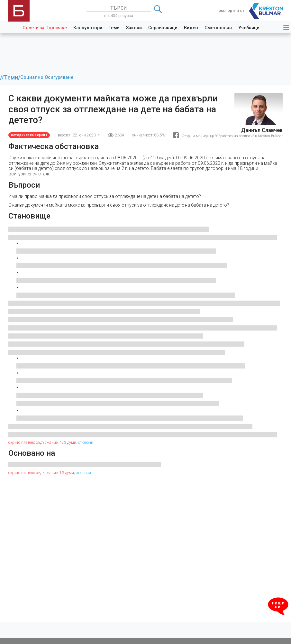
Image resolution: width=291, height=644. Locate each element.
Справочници (163, 28)
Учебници (249, 28)
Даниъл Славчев (262, 130)
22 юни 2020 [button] (85, 135)
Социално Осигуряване (47, 77)
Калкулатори (88, 28)
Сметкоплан (218, 28)
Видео (191, 28)
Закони (134, 28)
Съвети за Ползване (45, 28)
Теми (114, 28)
